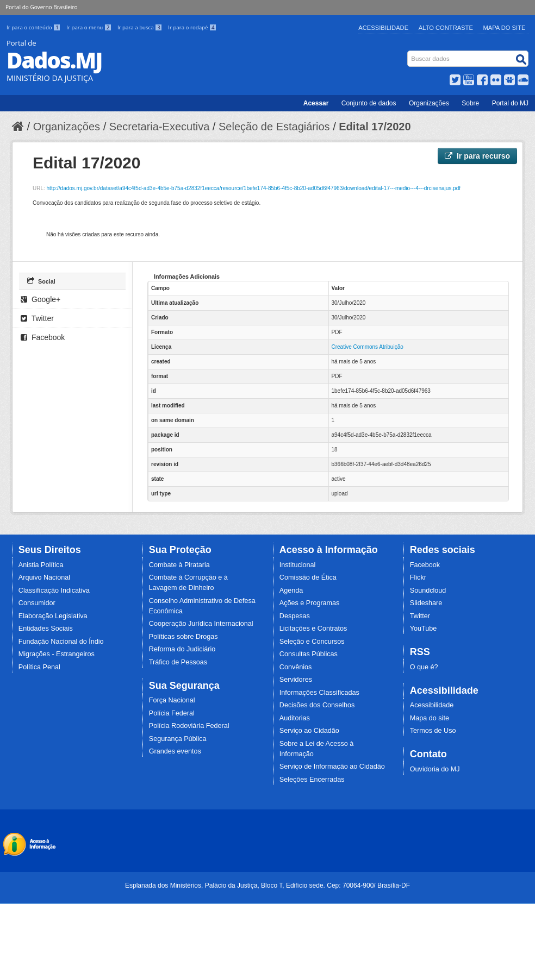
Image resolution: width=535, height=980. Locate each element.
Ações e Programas (310, 603)
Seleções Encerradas (312, 780)
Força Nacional (172, 700)
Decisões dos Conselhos (317, 705)
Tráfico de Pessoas (178, 662)
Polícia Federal (172, 713)
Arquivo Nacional (44, 577)
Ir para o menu (90, 27)
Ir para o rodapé (192, 27)
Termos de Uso (433, 731)
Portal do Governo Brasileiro (41, 7)
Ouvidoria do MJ (435, 769)
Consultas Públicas (309, 654)
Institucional (298, 565)
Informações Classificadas (319, 693)
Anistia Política (41, 565)
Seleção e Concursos (312, 642)
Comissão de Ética (308, 577)
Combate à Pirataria (179, 565)
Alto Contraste (446, 28)
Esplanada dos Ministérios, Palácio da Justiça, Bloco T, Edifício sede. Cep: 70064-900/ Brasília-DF (267, 885)
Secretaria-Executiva (160, 127)
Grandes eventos (175, 751)
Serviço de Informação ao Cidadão (332, 767)
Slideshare (426, 603)
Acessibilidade (383, 28)
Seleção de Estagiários (274, 127)
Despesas (295, 616)
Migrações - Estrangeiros (57, 654)
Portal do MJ (510, 103)
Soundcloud (428, 590)
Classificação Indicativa (54, 590)
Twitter (37, 318)
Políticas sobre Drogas (183, 637)
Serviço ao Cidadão (309, 731)
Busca (409, 53)
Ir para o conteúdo (34, 27)
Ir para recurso (477, 156)
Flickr (418, 577)
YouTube (424, 629)
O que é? (424, 667)
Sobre (470, 103)
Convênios (296, 667)
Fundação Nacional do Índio (61, 642)
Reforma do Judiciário (182, 649)
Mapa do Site (505, 28)
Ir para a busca (141, 27)
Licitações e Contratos (313, 629)
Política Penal (39, 667)
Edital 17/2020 (375, 127)
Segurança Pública (178, 739)
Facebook (43, 337)
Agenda (291, 590)
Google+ (41, 299)
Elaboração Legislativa (53, 616)
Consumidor (37, 603)
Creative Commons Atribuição (368, 347)
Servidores (296, 680)
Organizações (429, 103)
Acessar (316, 103)
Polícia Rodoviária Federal (189, 726)
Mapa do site (430, 718)
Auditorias (295, 718)
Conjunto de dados (369, 103)
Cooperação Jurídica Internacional (201, 624)
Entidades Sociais (46, 629)
